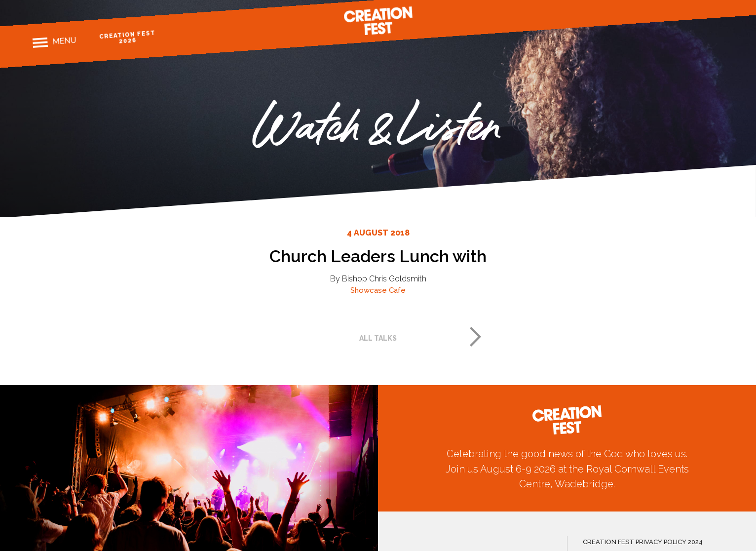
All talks (378, 338)
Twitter (700, 8)
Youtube (718, 7)
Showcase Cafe (378, 290)
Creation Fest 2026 (128, 37)
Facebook (666, 10)
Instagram (683, 9)
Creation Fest (378, 21)
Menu (64, 41)
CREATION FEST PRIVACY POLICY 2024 (643, 542)
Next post (476, 337)
